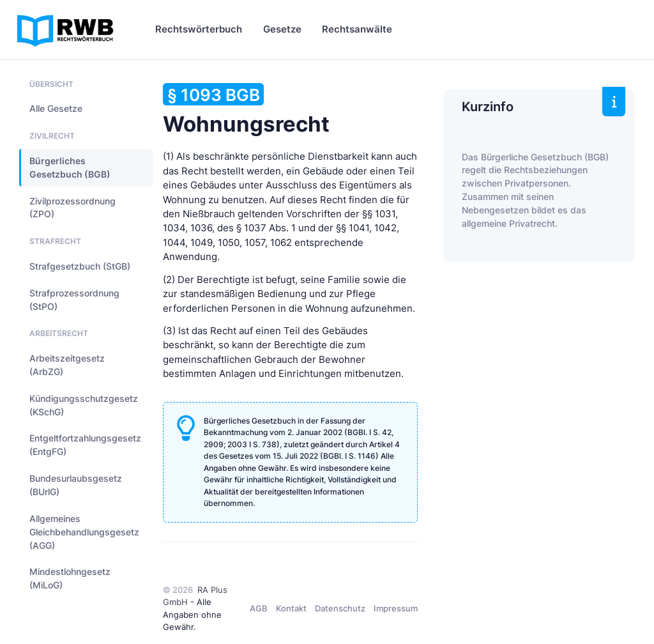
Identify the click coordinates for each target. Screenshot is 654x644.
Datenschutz (340, 608)
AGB (259, 608)
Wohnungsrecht (246, 110)
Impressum (396, 608)
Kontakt (291, 608)
